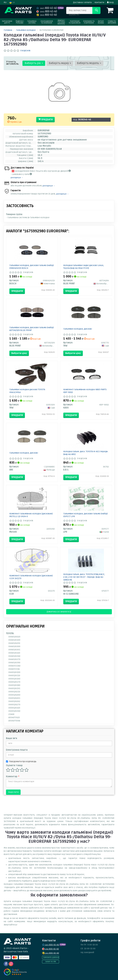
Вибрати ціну (19, 353)
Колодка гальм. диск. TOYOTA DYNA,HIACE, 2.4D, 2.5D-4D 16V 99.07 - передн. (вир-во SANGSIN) (84, 577)
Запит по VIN (51, 962)
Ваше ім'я (12, 738)
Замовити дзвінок (51, 957)
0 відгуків (25, 51)
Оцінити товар (14, 765)
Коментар (12, 777)
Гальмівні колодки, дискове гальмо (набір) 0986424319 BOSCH (32, 267)
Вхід (110, 2)
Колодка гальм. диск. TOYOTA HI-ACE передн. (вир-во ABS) (86, 453)
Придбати (45, 120)
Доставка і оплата (82, 2)
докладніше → (17, 178)
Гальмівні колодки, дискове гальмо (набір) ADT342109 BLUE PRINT (32, 329)
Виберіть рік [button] (34, 63)
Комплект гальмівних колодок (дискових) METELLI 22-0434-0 (31, 515)
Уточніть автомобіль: (13, 63)
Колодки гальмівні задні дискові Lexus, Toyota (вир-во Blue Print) (84, 267)
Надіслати (13, 792)
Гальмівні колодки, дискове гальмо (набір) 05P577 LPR (86, 515)
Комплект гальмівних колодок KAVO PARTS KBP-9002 (85, 391)
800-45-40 (47, 8)
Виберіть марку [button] (60, 63)
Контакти (99, 2)
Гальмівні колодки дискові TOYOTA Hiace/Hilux (27, 391)
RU (5, 2)
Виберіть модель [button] (89, 63)
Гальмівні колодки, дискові (78, 329)
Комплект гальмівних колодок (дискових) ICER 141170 (31, 577)
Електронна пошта (17, 750)
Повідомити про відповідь (21, 761)
